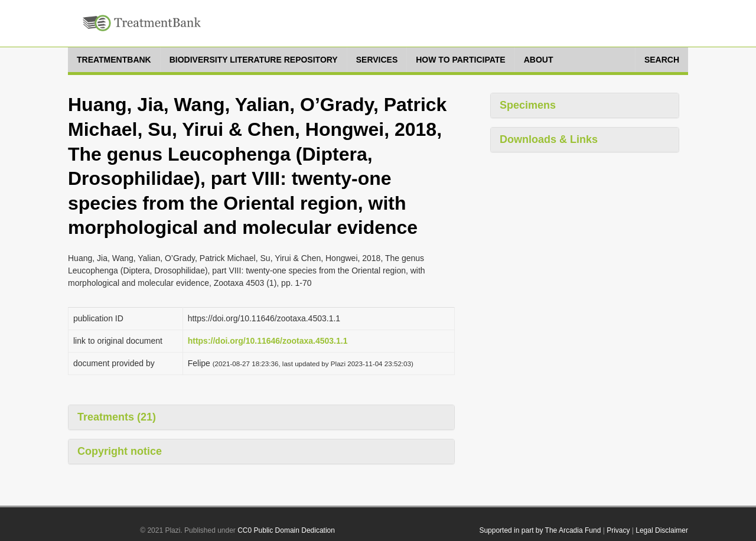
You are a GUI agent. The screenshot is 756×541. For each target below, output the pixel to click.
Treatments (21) (117, 417)
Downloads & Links (549, 139)
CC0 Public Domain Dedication (286, 530)
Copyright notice (120, 451)
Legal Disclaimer (662, 530)
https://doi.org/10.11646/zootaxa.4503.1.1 (268, 341)
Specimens (528, 105)
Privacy (618, 530)
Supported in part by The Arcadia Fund (540, 530)
